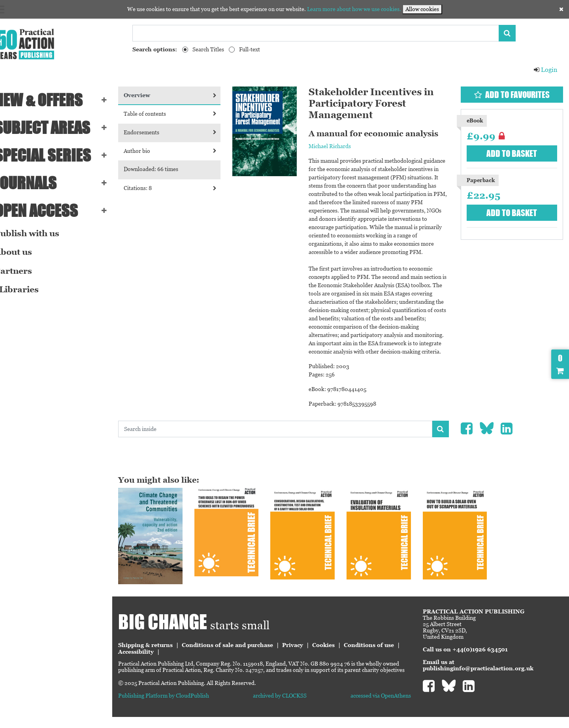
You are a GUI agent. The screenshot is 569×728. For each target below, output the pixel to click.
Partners (24, 271)
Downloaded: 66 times (165, 169)
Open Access (47, 211)
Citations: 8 (183, 188)
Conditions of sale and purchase (242, 650)
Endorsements (183, 132)
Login (545, 70)
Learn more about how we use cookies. (354, 9)
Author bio (183, 151)
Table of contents (183, 114)
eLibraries (28, 290)
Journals (37, 183)
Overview (183, 95)
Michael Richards (338, 146)
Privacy (307, 650)
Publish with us (38, 233)
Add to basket (514, 153)
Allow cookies (422, 9)
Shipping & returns (160, 650)
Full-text (250, 49)
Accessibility (209, 657)
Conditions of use (157, 657)
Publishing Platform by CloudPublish (178, 707)
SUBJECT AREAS (53, 128)
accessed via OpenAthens (385, 707)
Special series (54, 155)
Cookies (338, 650)
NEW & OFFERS (50, 100)
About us (24, 252)
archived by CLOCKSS (289, 707)
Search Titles (208, 49)
